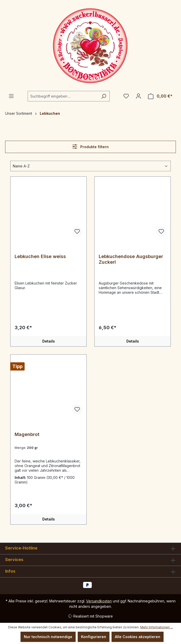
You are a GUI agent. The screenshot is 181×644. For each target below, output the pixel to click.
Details (49, 341)
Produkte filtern (90, 146)
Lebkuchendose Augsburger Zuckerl (131, 259)
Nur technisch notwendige (48, 637)
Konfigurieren (94, 637)
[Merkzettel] (126, 96)
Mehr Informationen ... (157, 627)
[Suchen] (104, 96)
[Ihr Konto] (138, 96)
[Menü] (11, 96)
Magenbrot (27, 434)
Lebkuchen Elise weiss (40, 256)
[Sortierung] (90, 166)
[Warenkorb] (160, 96)
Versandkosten (99, 601)
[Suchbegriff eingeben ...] (63, 96)
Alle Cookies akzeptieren (138, 637)
